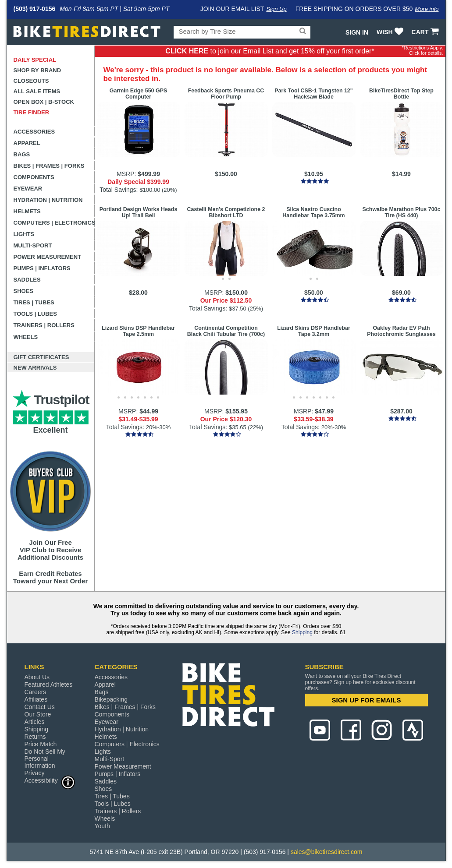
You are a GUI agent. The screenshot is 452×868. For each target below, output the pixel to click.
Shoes (24, 291)
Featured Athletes (49, 685)
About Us (37, 677)
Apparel (27, 143)
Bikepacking (111, 699)
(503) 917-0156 (35, 9)
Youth (102, 826)
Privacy (35, 773)
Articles (35, 722)
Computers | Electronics (54, 223)
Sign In (357, 32)
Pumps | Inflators (42, 268)
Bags (22, 154)
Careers (36, 692)
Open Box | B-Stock (44, 102)
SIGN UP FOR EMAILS (366, 700)
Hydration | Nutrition (48, 200)
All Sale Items (37, 91)
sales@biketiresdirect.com (327, 852)
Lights (24, 234)
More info (427, 9)
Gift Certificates (41, 357)
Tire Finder (32, 112)
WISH (391, 32)
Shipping (302, 632)
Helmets (27, 211)
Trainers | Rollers (44, 325)
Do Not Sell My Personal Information (45, 759)
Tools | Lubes (35, 314)
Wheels (26, 337)
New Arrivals (35, 368)
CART (426, 32)
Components (34, 177)
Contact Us (40, 707)
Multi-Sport (33, 245)
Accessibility (50, 780)
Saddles (27, 280)
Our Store (38, 714)
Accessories (34, 132)
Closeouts (31, 81)
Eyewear (28, 189)
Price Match (41, 744)
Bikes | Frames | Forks (49, 166)
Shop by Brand (37, 70)
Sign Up (276, 9)
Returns (35, 737)
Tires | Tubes (34, 302)
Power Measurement (48, 257)
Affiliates (36, 699)
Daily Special (35, 60)
